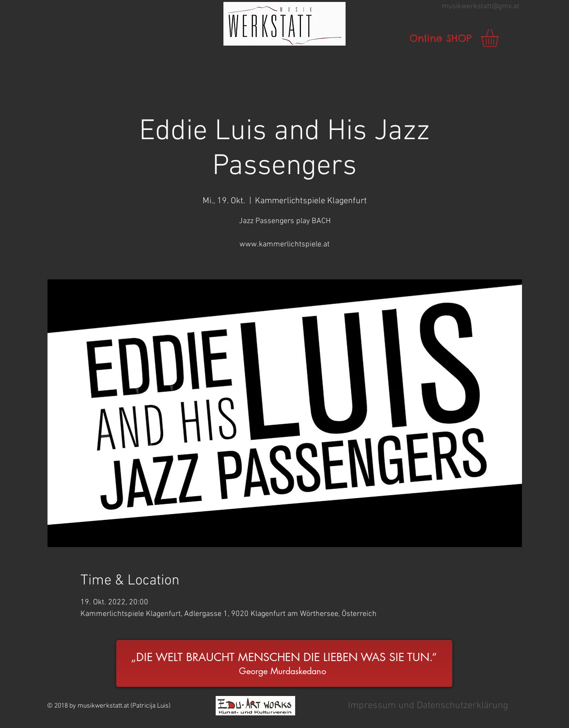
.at (516, 6)
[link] (500, 38)
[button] (284, 24)
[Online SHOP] (441, 38)
